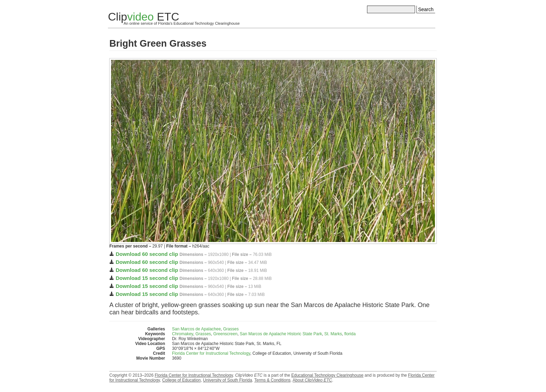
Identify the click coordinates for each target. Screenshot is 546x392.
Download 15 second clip (147, 278)
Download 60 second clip (147, 254)
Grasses (231, 329)
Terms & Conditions (272, 380)
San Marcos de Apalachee (196, 329)
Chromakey (182, 334)
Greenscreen (225, 334)
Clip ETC (144, 17)
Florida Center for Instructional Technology (211, 353)
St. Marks (333, 334)
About (312, 380)
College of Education (182, 380)
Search (426, 9)
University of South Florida (228, 380)
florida (350, 334)
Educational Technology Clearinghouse (327, 375)
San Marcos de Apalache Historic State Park (281, 334)
